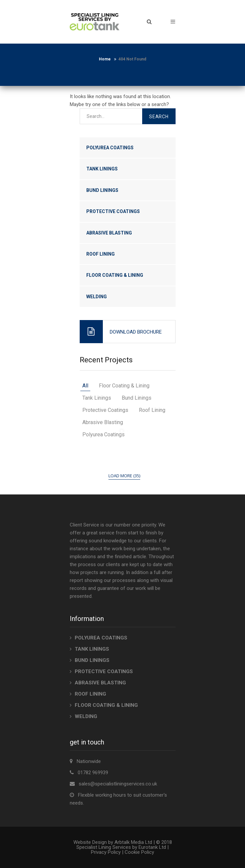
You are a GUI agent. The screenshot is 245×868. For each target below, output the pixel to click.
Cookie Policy (139, 852)
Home (105, 59)
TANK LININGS (102, 169)
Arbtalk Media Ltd (133, 842)
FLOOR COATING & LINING (115, 275)
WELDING (97, 297)
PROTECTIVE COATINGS (113, 211)
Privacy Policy (106, 852)
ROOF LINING (101, 254)
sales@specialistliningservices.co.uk (118, 784)
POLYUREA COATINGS (110, 148)
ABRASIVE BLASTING (109, 233)
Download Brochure (136, 332)
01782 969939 (93, 773)
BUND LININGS (102, 190)
